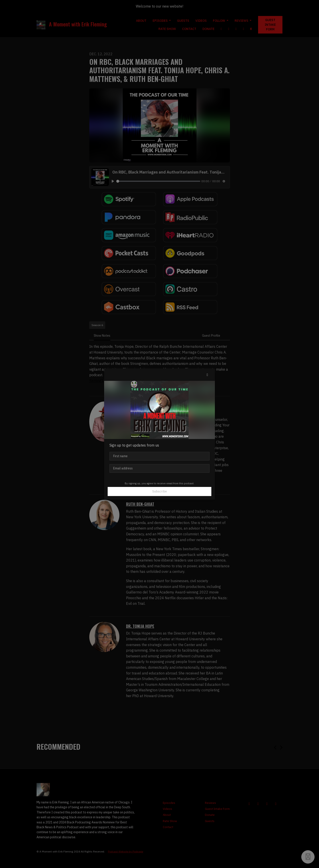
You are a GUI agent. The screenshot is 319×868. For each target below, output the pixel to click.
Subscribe (159, 491)
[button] (207, 375)
